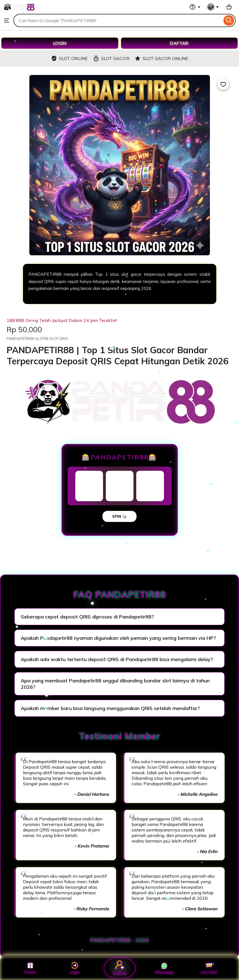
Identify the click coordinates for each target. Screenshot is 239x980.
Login (75, 968)
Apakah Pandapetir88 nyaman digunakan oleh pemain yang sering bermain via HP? (118, 638)
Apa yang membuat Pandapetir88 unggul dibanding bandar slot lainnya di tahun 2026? (115, 684)
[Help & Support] (195, 7)
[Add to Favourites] (223, 84)
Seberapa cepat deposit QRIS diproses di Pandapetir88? (87, 617)
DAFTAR (179, 43)
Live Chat (209, 968)
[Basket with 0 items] (229, 7)
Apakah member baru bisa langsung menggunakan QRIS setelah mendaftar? (110, 708)
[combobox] (118, 20)
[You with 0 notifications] (213, 7)
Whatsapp (164, 968)
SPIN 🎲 (119, 516)
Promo (30, 968)
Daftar (119, 968)
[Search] (229, 20)
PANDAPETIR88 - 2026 (119, 940)
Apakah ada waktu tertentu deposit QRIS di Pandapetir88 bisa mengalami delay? (117, 659)
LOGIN (60, 43)
